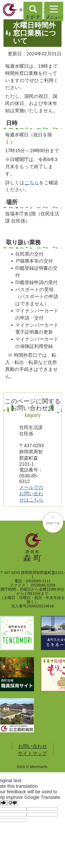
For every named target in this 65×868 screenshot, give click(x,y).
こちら (32, 183)
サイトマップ (32, 753)
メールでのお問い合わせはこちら (31, 494)
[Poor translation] (13, 803)
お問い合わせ (33, 746)
